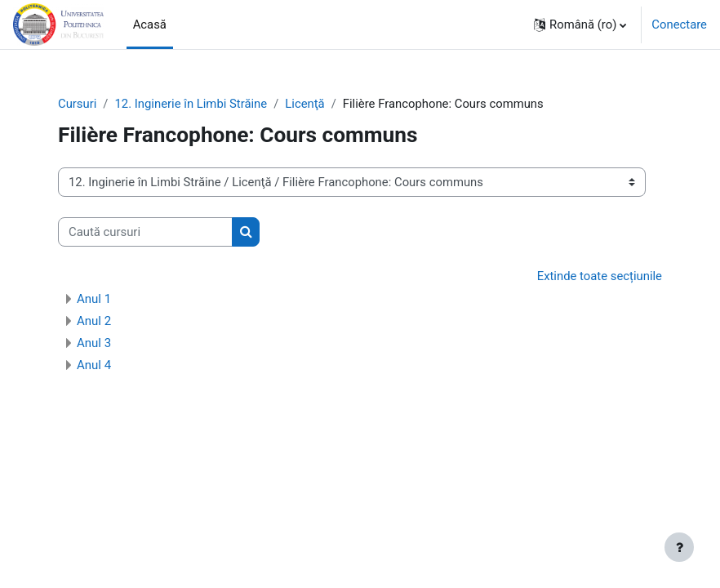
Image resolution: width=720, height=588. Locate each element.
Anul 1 (94, 299)
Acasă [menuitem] (150, 24)
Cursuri (77, 104)
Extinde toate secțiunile (600, 276)
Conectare (679, 24)
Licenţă (304, 104)
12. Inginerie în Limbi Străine (191, 104)
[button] (580, 24)
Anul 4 (94, 365)
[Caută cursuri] (145, 232)
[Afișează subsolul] (679, 547)
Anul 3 (94, 343)
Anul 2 (94, 321)
